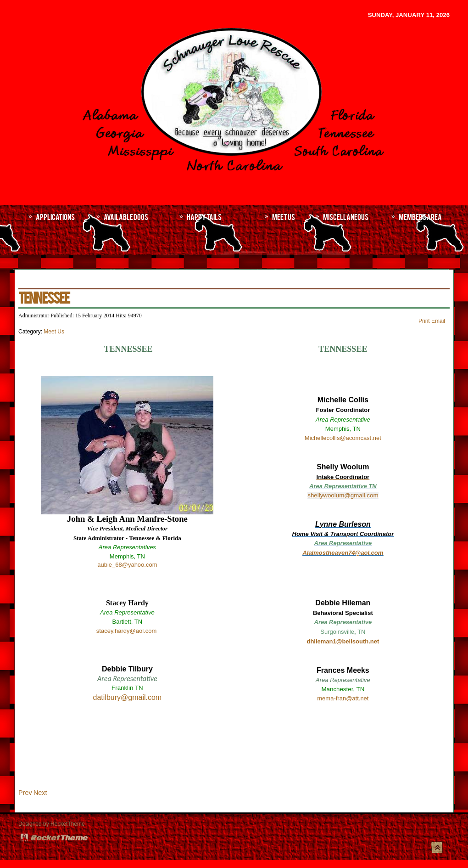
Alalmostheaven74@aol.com (343, 553)
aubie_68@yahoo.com (127, 565)
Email (438, 321)
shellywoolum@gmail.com (343, 495)
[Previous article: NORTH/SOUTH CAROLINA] (25, 793)
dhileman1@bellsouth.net (343, 641)
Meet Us (54, 332)
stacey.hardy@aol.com (126, 631)
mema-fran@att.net (343, 698)
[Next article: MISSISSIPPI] (40, 793)
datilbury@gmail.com (128, 697)
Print (425, 321)
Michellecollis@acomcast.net (343, 438)
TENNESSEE (44, 297)
